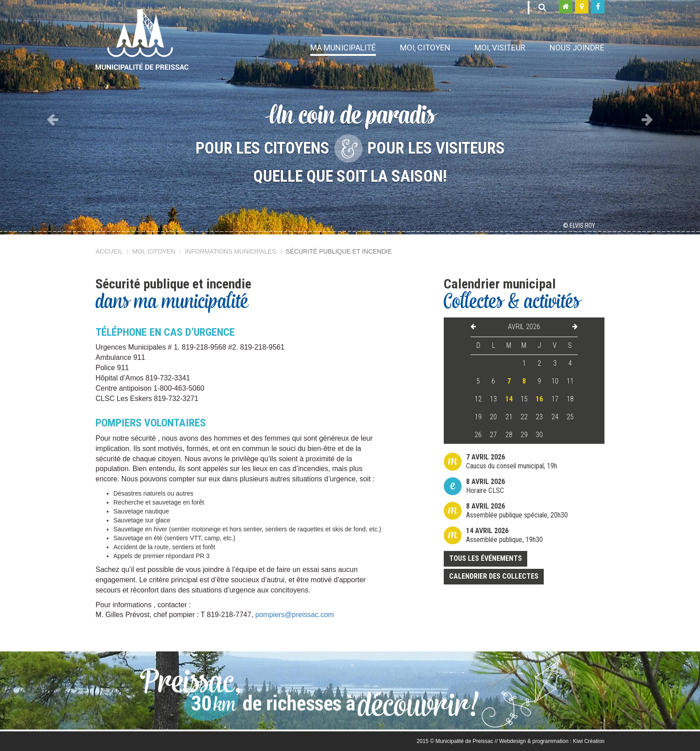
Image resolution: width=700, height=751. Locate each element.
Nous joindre (577, 48)
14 (509, 399)
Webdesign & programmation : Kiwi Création (552, 741)
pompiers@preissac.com (295, 615)
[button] (52, 117)
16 (539, 399)
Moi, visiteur (500, 48)
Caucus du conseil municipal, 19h (512, 461)
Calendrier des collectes (494, 576)
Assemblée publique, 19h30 (504, 535)
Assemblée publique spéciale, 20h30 (517, 511)
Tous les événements (485, 558)
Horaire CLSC (485, 486)
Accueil (109, 251)
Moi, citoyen (425, 48)
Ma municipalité (343, 48)
